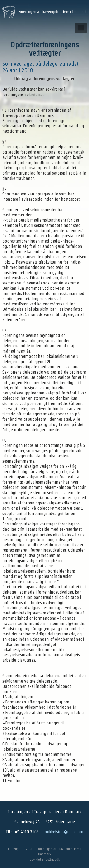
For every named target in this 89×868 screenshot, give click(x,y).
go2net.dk (53, 859)
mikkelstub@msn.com (64, 832)
